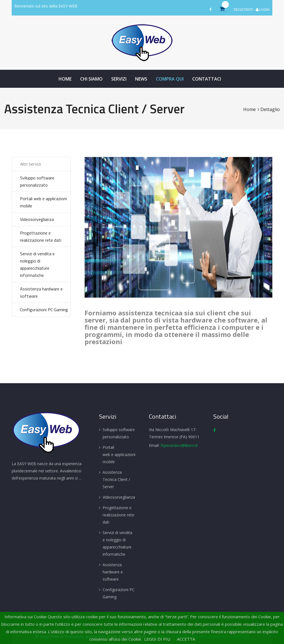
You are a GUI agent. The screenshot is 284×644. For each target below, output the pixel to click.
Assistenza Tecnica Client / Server (116, 479)
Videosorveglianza (37, 219)
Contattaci (207, 79)
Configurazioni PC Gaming (44, 310)
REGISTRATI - (245, 9)
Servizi (119, 79)
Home (65, 79)
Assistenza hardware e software (41, 292)
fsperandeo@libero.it (179, 445)
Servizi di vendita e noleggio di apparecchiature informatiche (37, 264)
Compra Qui (170, 79)
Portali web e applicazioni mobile (43, 202)
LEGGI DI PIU (157, 639)
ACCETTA (186, 639)
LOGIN (263, 9)
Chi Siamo (91, 79)
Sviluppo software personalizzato (37, 181)
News (141, 79)
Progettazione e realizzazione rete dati (41, 236)
